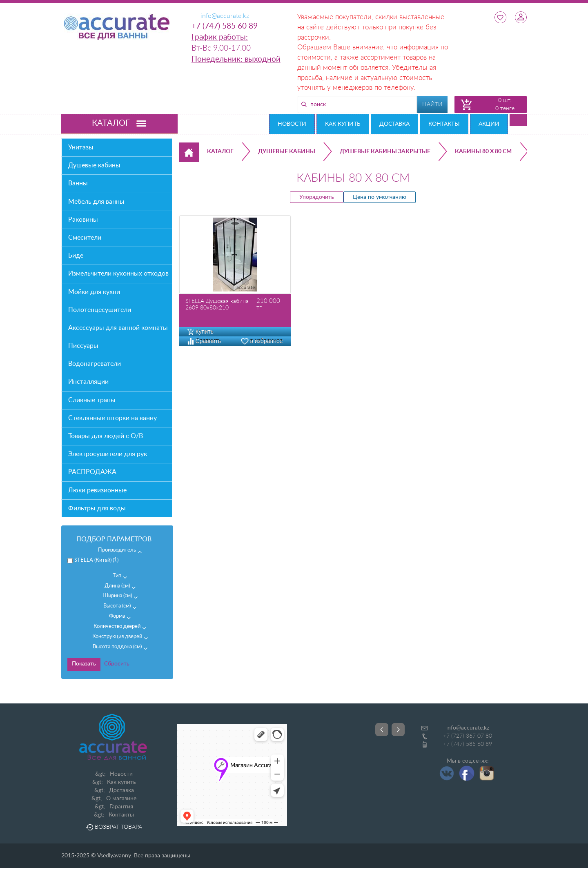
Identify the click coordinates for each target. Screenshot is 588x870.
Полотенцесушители (100, 310)
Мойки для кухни (94, 292)
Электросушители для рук (108, 454)
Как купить (343, 124)
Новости (292, 124)
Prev (382, 730)
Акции (489, 124)
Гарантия (121, 807)
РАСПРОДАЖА (92, 472)
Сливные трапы (92, 400)
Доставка (394, 124)
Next (398, 730)
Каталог (220, 151)
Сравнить (204, 341)
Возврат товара (114, 827)
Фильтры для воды (97, 508)
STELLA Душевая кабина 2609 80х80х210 (217, 305)
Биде (76, 256)
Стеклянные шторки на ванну (112, 418)
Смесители (85, 238)
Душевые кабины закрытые (385, 151)
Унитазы (81, 147)
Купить (200, 332)
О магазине (121, 799)
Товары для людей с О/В (106, 436)
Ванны (78, 183)
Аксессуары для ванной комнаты (118, 328)
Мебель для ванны (96, 202)
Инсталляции (88, 382)
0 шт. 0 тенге (505, 105)
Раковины (83, 220)
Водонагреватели (95, 364)
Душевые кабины (94, 165)
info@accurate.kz (468, 728)
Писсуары (83, 346)
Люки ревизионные (97, 490)
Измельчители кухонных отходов (118, 274)
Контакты (444, 124)
